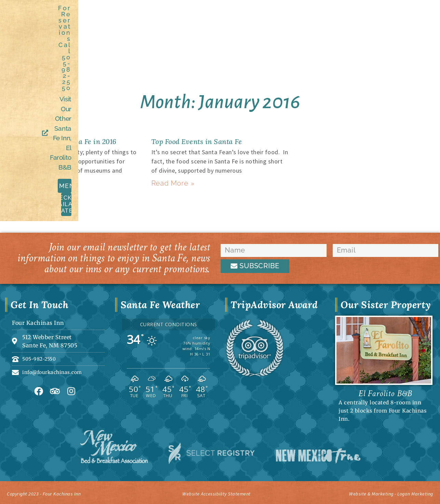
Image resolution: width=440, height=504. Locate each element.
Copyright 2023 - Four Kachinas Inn (59, 492)
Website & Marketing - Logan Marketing (374, 492)
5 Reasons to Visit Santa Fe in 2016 (70, 141)
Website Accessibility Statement (217, 492)
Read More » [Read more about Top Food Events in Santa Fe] (170, 183)
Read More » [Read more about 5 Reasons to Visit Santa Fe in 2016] (22, 183)
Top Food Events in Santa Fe (205, 141)
